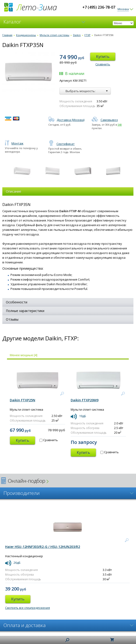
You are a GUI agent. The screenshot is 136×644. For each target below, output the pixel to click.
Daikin (77, 35)
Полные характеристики (25, 311)
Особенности (17, 302)
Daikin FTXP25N (23, 400)
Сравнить (103, 64)
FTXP (87, 35)
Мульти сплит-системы (54, 35)
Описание (14, 191)
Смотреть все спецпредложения (28, 608)
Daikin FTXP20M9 (85, 400)
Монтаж (14, 143)
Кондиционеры (26, 35)
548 (120, 125)
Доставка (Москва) (66, 120)
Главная (7, 35)
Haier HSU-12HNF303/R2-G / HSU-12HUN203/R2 (43, 547)
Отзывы (12, 319)
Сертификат (61, 144)
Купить (103, 57)
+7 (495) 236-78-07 (99, 7)
